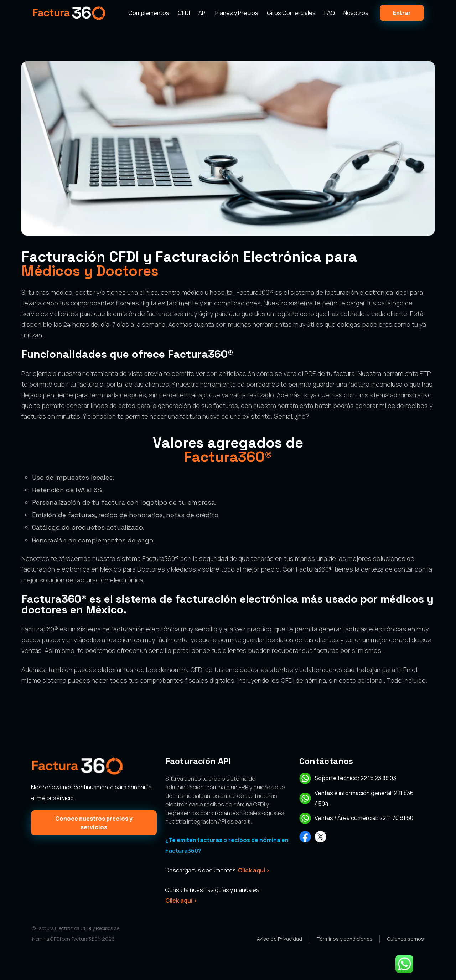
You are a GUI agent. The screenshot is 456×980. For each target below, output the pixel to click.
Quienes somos (405, 939)
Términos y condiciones (344, 939)
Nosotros (356, 13)
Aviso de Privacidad (279, 939)
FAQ (330, 13)
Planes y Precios (237, 13)
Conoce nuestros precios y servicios (94, 823)
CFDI (184, 13)
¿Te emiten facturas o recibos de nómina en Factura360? (227, 845)
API (203, 13)
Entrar (402, 13)
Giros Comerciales (291, 13)
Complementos (149, 13)
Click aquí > (254, 870)
